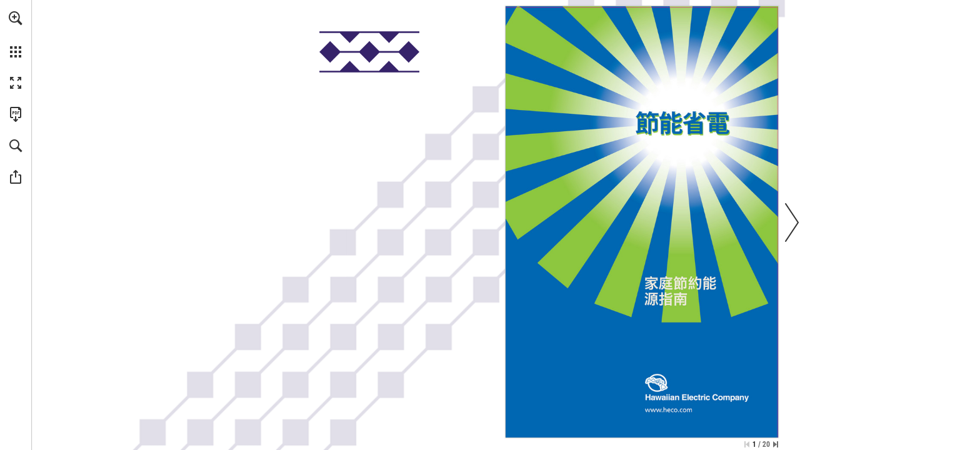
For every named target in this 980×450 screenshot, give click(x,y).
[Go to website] (669, 410)
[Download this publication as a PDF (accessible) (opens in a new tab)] (16, 114)
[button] (16, 18)
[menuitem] (16, 34)
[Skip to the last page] (776, 444)
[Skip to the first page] (747, 444)
